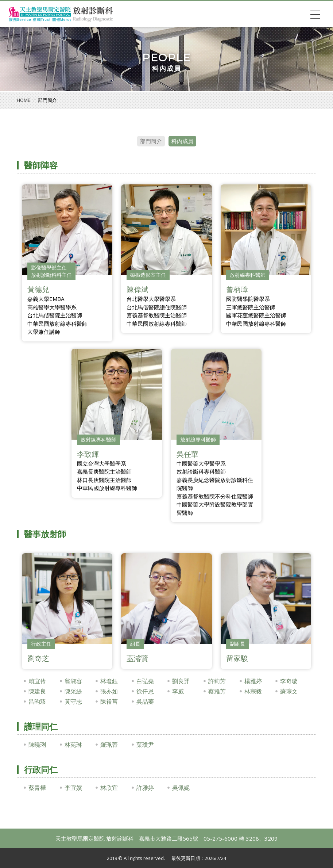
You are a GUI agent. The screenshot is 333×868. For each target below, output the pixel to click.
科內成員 (182, 141)
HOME (24, 100)
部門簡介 (151, 141)
